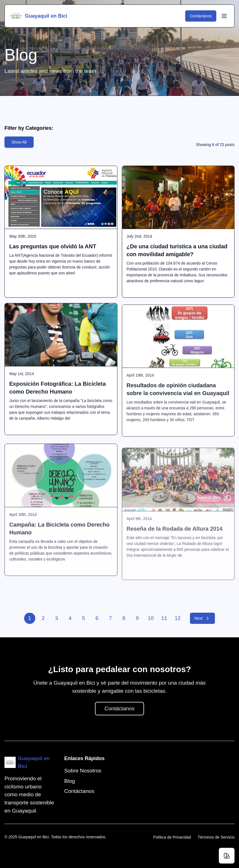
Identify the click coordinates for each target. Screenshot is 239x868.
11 (164, 618)
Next (205, 618)
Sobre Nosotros (83, 771)
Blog (69, 781)
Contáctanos (203, 16)
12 (178, 618)
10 (151, 618)
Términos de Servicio (216, 837)
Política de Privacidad (172, 837)
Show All (19, 142)
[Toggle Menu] (224, 16)
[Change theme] (227, 856)
